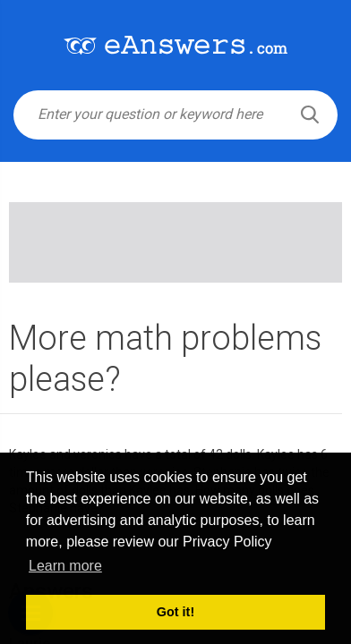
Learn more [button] (65, 566)
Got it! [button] (175, 612)
